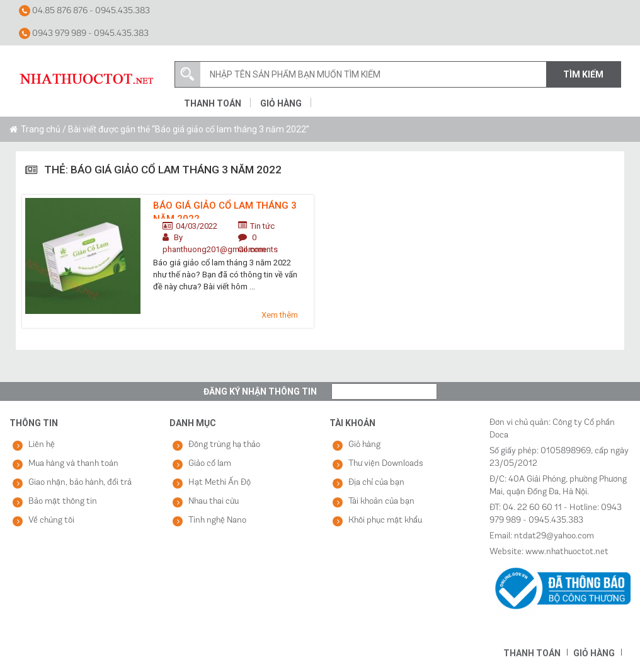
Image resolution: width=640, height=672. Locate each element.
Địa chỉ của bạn (376, 483)
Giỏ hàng (281, 103)
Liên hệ (42, 445)
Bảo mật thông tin (63, 501)
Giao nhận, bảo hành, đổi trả (80, 483)
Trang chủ (41, 129)
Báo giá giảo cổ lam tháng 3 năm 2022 (225, 209)
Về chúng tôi (51, 520)
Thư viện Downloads (386, 464)
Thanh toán (213, 103)
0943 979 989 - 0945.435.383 (84, 33)
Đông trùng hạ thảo (224, 445)
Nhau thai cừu (214, 501)
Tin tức (262, 226)
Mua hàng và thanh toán (73, 464)
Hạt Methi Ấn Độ (220, 483)
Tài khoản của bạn (381, 501)
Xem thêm (280, 315)
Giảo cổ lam (210, 464)
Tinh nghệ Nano (217, 520)
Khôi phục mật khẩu (385, 520)
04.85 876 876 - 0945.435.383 (84, 11)
